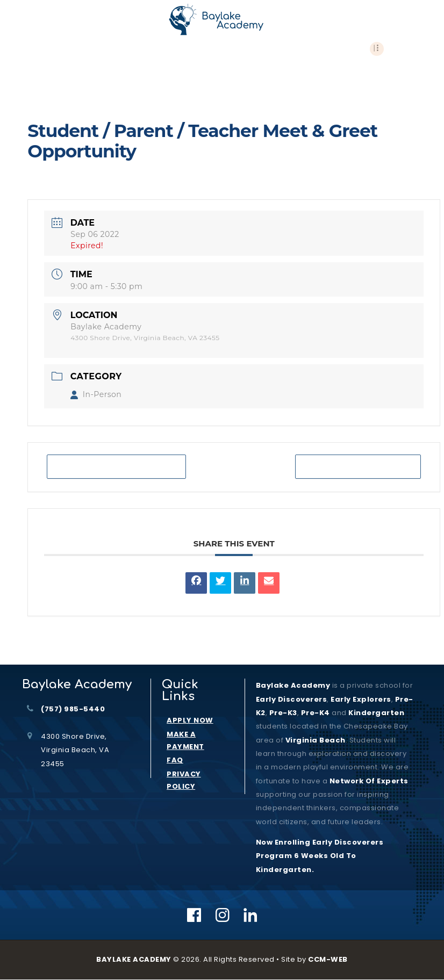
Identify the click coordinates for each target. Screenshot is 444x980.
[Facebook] (194, 915)
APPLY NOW (190, 720)
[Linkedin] (251, 915)
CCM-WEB (328, 959)
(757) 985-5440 (73, 709)
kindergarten (376, 713)
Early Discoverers (292, 699)
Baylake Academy (293, 685)
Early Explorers (361, 699)
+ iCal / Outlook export (358, 467)
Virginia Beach (316, 740)
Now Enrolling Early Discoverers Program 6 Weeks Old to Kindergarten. (320, 856)
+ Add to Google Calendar (116, 467)
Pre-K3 (283, 713)
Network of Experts (369, 781)
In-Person (96, 394)
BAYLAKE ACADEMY (134, 959)
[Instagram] (223, 915)
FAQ (175, 760)
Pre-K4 (316, 713)
